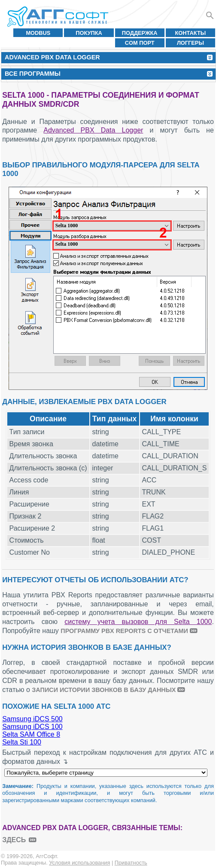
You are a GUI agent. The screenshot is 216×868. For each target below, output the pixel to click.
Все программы (33, 74)
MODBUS (38, 33)
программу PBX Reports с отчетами (124, 631)
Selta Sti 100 (22, 742)
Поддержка (140, 33)
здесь (14, 840)
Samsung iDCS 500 (32, 719)
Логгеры (190, 43)
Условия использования (79, 863)
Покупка (89, 33)
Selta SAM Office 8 (31, 734)
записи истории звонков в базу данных (104, 690)
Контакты (191, 33)
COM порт (140, 43)
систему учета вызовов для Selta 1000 (138, 622)
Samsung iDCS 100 (32, 727)
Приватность (131, 863)
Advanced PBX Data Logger (93, 130)
